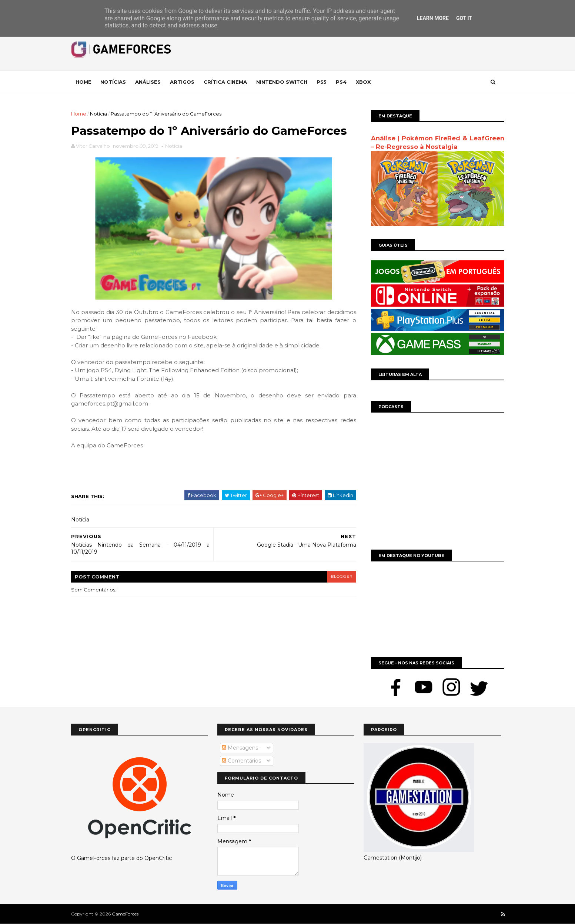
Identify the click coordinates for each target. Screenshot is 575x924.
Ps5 (322, 82)
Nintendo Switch (282, 82)
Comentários (241, 761)
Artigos (182, 82)
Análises (148, 82)
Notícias (113, 82)
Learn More (433, 18)
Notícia (98, 114)
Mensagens (240, 748)
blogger (342, 576)
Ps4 (341, 82)
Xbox (363, 82)
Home (83, 82)
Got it (464, 18)
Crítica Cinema (225, 82)
